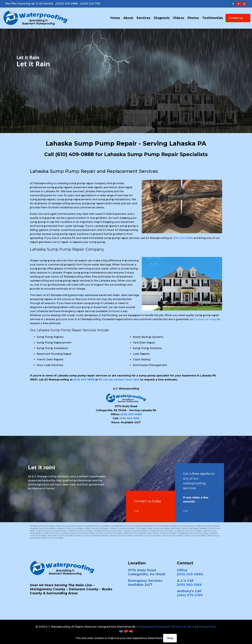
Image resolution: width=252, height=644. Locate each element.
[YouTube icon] (239, 4)
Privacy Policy (207, 627)
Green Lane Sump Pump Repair (69, 526)
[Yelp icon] (244, 4)
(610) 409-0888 (75, 154)
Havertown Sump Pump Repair (70, 528)
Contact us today (205, 319)
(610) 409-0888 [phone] (68, 4)
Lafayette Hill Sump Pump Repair (108, 531)
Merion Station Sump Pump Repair (162, 533)
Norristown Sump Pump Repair (148, 536)
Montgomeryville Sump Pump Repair (194, 533)
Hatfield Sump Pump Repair (207, 526)
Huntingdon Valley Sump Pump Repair (153, 528)
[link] (136, 511)
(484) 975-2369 (190, 595)
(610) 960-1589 (129, 418)
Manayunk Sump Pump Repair (109, 533)
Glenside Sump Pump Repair (42, 526)
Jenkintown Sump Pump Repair (184, 528)
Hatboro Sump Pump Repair (182, 526)
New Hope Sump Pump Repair (61, 536)
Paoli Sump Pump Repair (53, 538)
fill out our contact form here (119, 380)
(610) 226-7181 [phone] (91, 4)
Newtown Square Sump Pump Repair (118, 536)
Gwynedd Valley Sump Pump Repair (126, 526)
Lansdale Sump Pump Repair (161, 531)
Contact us (238, 18)
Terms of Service (186, 627)
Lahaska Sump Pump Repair (136, 531)
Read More (155, 638)
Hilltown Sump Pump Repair (97, 528)
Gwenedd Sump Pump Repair (97, 526)
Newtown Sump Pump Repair (88, 536)
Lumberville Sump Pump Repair (56, 533)
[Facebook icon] (233, 4)
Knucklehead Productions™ (154, 627)
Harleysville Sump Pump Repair (156, 526)
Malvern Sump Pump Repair (83, 533)
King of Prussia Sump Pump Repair (51, 531)
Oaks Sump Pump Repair (173, 536)
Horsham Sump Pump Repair (122, 528)
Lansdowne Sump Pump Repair (188, 531)
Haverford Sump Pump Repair (43, 528)
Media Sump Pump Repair (135, 533)
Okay (170, 638)
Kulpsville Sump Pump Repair (80, 531)
